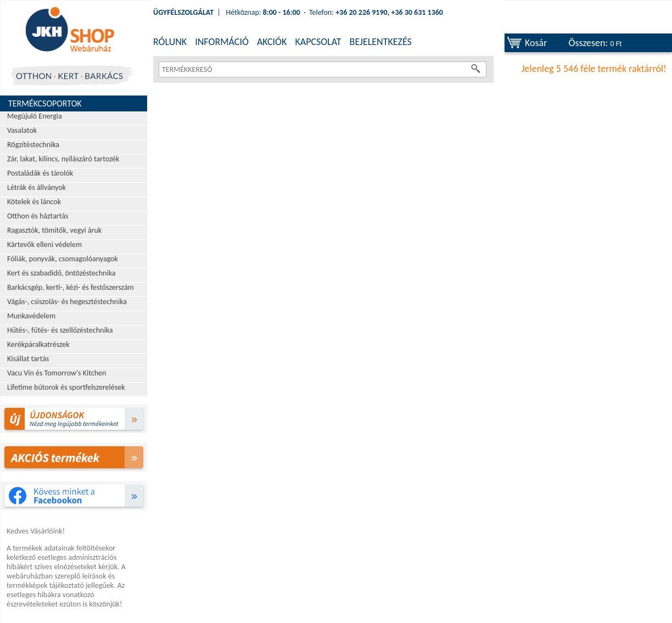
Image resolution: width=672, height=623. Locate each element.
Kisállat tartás (28, 359)
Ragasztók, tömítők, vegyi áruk (54, 230)
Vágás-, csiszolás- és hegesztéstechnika (67, 302)
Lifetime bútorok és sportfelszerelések (66, 387)
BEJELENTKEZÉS (381, 42)
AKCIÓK (272, 42)
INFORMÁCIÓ (222, 42)
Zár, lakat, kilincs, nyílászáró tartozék (63, 159)
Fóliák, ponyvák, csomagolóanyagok (63, 259)
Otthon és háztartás (38, 216)
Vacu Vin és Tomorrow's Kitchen (57, 373)
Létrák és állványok (37, 187)
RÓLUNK (170, 42)
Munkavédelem (31, 316)
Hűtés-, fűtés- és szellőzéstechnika (60, 330)
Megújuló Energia (35, 116)
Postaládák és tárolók (40, 173)
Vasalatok (22, 130)
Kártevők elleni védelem (44, 245)
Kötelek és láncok (34, 202)
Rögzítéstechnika (33, 145)
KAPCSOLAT (318, 42)
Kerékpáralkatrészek (38, 344)
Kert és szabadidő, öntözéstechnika (61, 273)
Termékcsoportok (45, 103)
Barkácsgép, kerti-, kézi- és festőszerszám (71, 287)
